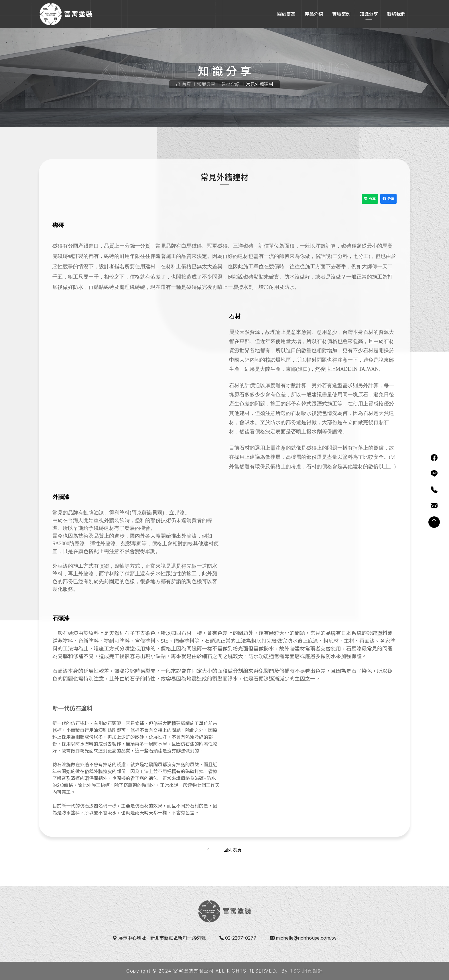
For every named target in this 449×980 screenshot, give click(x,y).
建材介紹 (231, 84)
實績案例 (341, 14)
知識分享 (369, 14)
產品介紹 (314, 14)
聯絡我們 (396, 14)
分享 (370, 199)
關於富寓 (286, 14)
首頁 (183, 84)
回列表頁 (233, 850)
